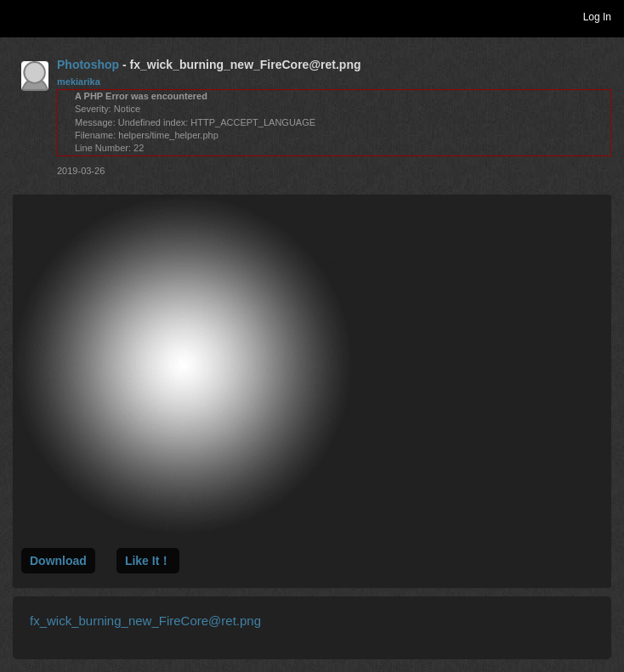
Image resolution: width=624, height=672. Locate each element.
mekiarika (79, 82)
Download (58, 561)
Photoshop (88, 65)
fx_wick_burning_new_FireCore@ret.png (145, 621)
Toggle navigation (20, 16)
